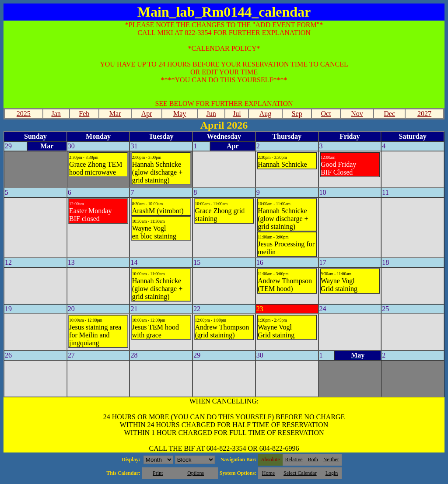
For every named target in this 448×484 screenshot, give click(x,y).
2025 (24, 114)
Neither (331, 459)
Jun (211, 114)
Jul (237, 114)
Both (313, 459)
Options (196, 473)
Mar (115, 114)
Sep (297, 114)
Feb (84, 114)
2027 (424, 114)
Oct (326, 114)
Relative (294, 459)
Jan (56, 114)
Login (332, 473)
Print (158, 473)
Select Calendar (300, 473)
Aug (266, 114)
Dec (389, 114)
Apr (147, 114)
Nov (357, 114)
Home (268, 473)
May (180, 114)
